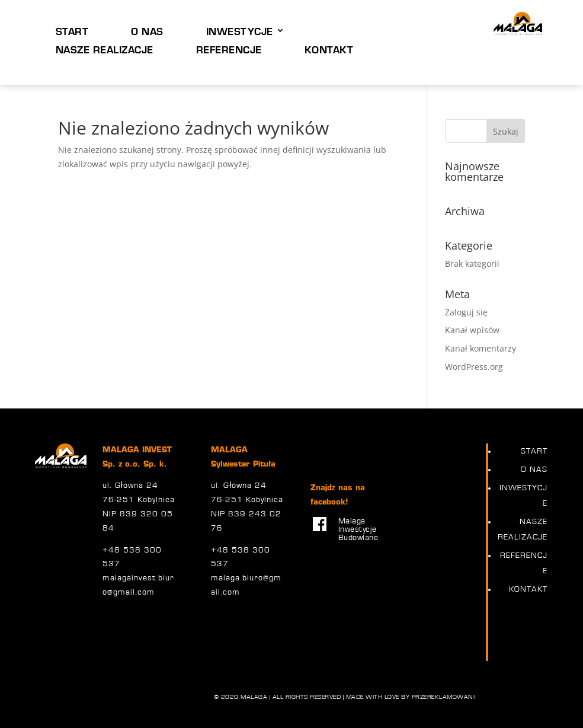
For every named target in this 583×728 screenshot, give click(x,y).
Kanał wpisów (472, 330)
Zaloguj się (466, 312)
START (72, 31)
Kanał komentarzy (481, 348)
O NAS (147, 31)
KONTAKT (329, 49)
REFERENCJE (229, 49)
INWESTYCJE (240, 31)
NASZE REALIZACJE (105, 49)
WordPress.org (474, 367)
